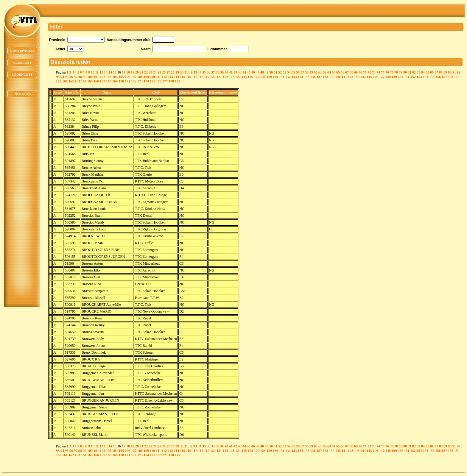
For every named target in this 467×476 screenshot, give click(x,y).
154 (426, 77)
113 (170, 77)
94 (62, 77)
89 (445, 72)
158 (451, 77)
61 (320, 72)
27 (168, 72)
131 (282, 77)
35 (204, 72)
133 (294, 77)
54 (289, 72)
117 (195, 77)
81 (410, 72)
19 (133, 72)
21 (141, 72)
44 (244, 72)
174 (146, 81)
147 (382, 77)
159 (457, 77)
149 (394, 77)
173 (140, 81)
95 (67, 77)
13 (106, 72)
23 (150, 72)
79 (401, 72)
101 (96, 77)
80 (405, 72)
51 (275, 72)
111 (158, 77)
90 (450, 72)
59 (311, 72)
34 (200, 72)
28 (173, 72)
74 (378, 72)
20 (137, 72)
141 (344, 77)
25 (159, 72)
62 (325, 72)
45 (249, 72)
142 (351, 77)
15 (115, 72)
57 (302, 72)
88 (441, 72)
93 (58, 77)
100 (90, 77)
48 (262, 72)
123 (232, 77)
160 (59, 81)
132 (288, 77)
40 (226, 72)
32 (191, 72)
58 (307, 72)
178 (171, 81)
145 (369, 77)
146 (376, 77)
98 (80, 77)
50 (271, 72)
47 (258, 72)
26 (164, 72)
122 (225, 77)
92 (459, 72)
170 (121, 81)
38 (217, 72)
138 (326, 77)
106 (127, 77)
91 (454, 72)
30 (182, 72)
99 (85, 77)
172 (134, 81)
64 (334, 72)
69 (356, 72)
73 (374, 72)
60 (316, 72)
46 (253, 72)
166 (96, 81)
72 (369, 72)
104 (115, 77)
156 (438, 77)
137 (319, 77)
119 (207, 77)
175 (152, 81)
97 (76, 77)
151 (407, 77)
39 (222, 72)
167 (102, 81)
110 (152, 77)
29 (177, 72)
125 (244, 77)
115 (182, 77)
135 (307, 77)
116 (188, 77)
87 (436, 72)
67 (347, 72)
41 (231, 72)
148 (388, 77)
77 (392, 72)
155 (432, 77)
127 (257, 77)
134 (301, 77)
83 (418, 72)
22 (146, 72)
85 (427, 72)
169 (115, 81)
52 (280, 72)
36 (208, 72)
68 (351, 72)
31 (186, 72)
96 (71, 77)
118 (201, 77)
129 (269, 77)
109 (146, 77)
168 (109, 81)
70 (360, 72)
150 (401, 77)
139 (332, 77)
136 (313, 77)
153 (419, 77)
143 (357, 77)
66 (343, 72)
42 (235, 72)
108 (140, 77)
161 (65, 81)
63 (329, 72)
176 (159, 81)
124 (238, 77)
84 (423, 72)
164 (84, 81)
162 (71, 81)
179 (178, 81)
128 (263, 77)
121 (219, 77)
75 (383, 72)
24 (155, 72)
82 (414, 72)
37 (213, 72)
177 (165, 81)
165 (90, 81)
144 (363, 77)
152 (413, 77)
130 (275, 77)
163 (77, 81)
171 (127, 81)
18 (128, 72)
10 (93, 72)
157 (444, 77)
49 (267, 72)
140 (338, 77)
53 (284, 72)
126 (250, 77)
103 (109, 77)
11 (97, 72)
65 (338, 72)
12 (101, 72)
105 (121, 77)
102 (102, 77)
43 (240, 72)
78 (396, 72)
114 (176, 77)
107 (134, 77)
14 (110, 72)
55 (293, 72)
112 (164, 77)
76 (387, 72)
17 (124, 72)
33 (195, 72)
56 (298, 72)
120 (213, 77)
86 (432, 72)
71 (365, 72)
